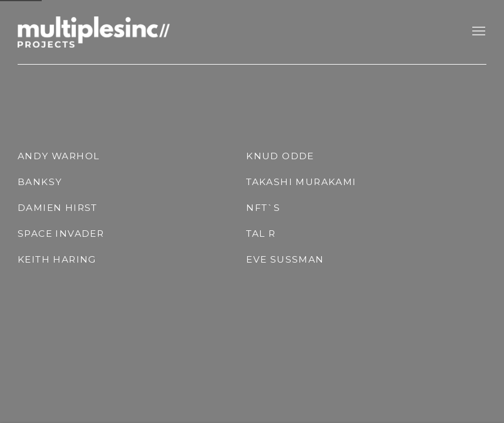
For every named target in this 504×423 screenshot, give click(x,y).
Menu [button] (478, 32)
